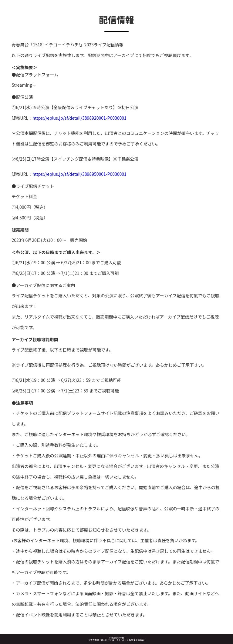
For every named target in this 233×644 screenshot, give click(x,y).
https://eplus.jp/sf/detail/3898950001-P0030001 (79, 174)
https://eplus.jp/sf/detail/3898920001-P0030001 (79, 118)
